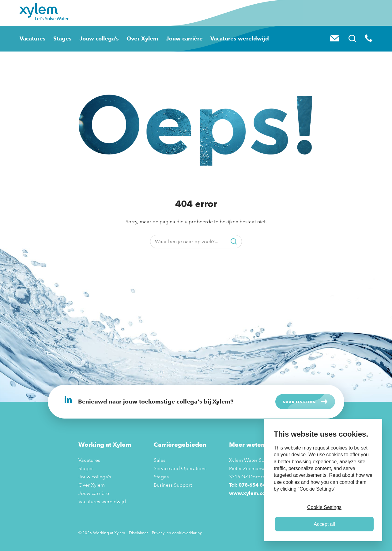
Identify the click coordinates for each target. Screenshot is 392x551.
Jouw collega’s (96, 38)
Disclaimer (138, 533)
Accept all (324, 524)
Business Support (173, 485)
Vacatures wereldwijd (231, 38)
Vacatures (31, 38)
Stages (61, 38)
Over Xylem (138, 38)
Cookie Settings (324, 507)
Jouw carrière (179, 38)
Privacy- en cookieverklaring (177, 533)
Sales (160, 460)
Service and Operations (180, 468)
